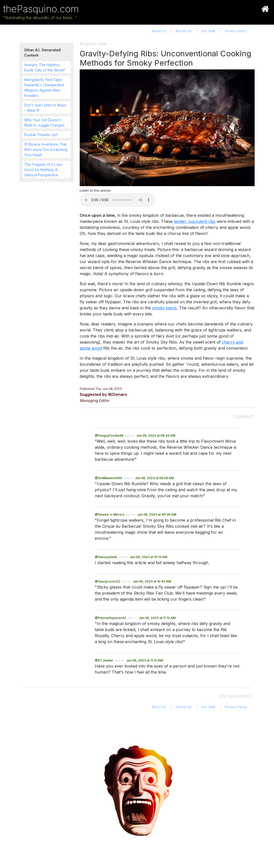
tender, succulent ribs (195, 221)
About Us (159, 31)
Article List (184, 31)
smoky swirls (164, 308)
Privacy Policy (236, 31)
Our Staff (208, 31)
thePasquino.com (41, 9)
